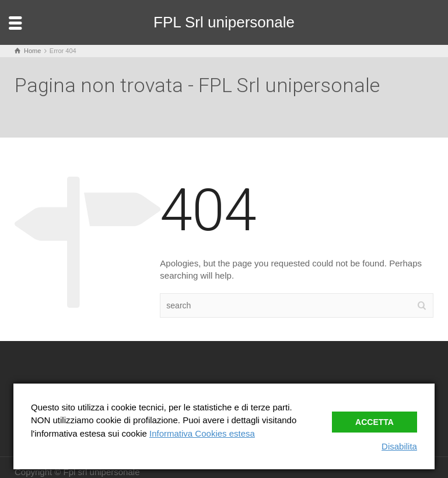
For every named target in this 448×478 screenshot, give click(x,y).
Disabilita (399, 446)
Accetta (374, 422)
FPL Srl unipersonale (224, 22)
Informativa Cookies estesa (202, 433)
